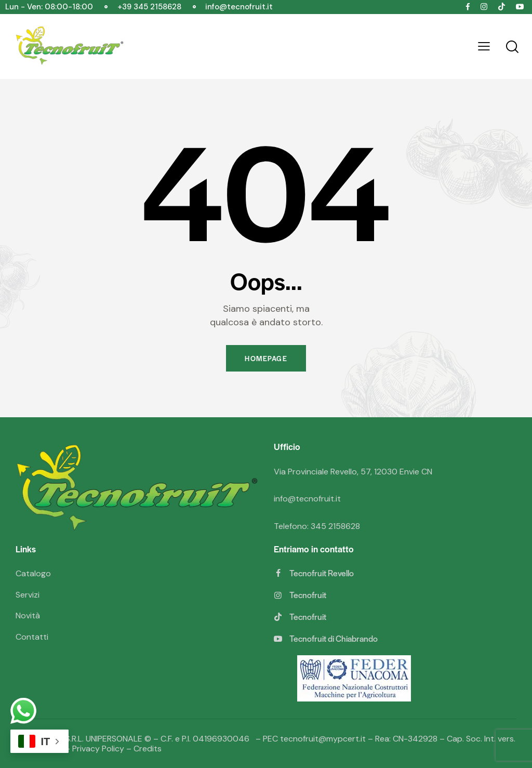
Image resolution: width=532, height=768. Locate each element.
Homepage (266, 358)
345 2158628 (335, 526)
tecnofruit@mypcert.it (323, 739)
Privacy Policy (98, 749)
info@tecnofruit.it (307, 499)
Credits (148, 749)
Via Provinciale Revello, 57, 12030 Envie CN (353, 472)
